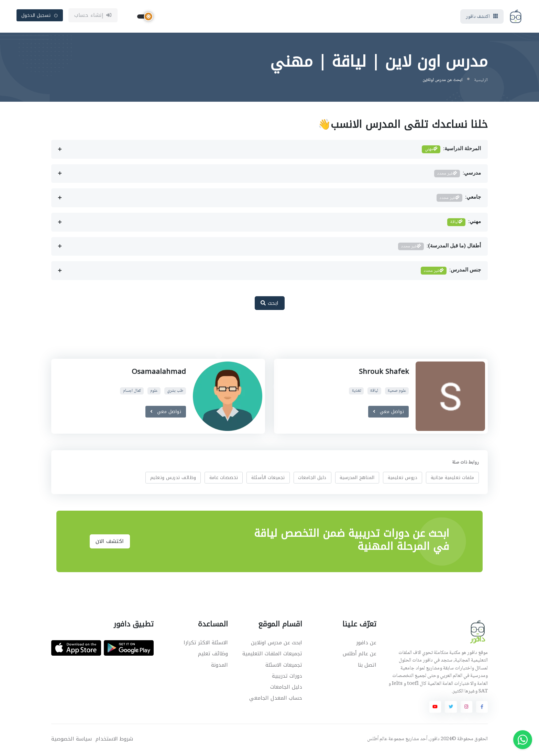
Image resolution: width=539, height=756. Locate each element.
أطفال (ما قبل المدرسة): (439, 248)
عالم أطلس (377, 741)
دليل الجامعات (312, 479)
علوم (154, 392)
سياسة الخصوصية (71, 740)
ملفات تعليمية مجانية (453, 479)
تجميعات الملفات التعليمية (272, 655)
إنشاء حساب (93, 16)
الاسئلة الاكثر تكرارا (206, 644)
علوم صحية (397, 392)
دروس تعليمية (403, 479)
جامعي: (459, 199)
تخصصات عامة (224, 479)
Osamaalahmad (159, 373)
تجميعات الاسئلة (284, 666)
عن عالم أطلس (360, 655)
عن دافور (366, 644)
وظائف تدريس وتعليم (173, 479)
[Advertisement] (264, 340)
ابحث (270, 304)
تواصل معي (389, 413)
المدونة (219, 666)
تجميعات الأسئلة (268, 479)
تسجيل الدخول (40, 16)
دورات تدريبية (287, 677)
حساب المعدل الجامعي (276, 699)
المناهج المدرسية (357, 479)
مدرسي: (458, 175)
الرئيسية (481, 81)
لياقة (374, 392)
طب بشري (175, 392)
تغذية (356, 392)
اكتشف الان (110, 543)
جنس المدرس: (451, 272)
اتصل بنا (367, 666)
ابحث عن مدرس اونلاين (277, 644)
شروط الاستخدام (114, 740)
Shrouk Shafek (383, 373)
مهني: (464, 224)
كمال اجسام (132, 392)
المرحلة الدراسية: (451, 151)
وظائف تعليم (213, 655)
